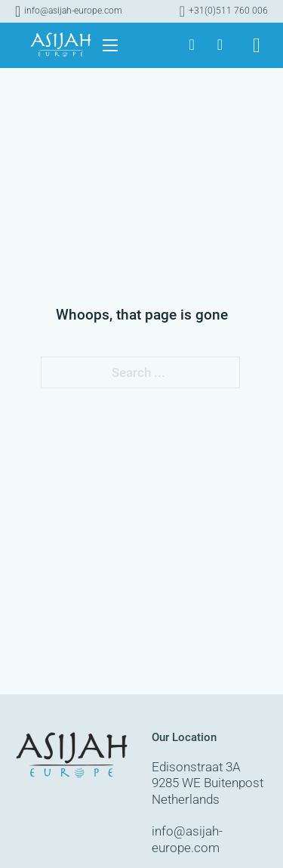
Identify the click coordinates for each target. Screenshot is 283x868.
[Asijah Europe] (191, 45)
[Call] (224, 11)
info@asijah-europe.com (187, 839)
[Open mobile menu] (110, 45)
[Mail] (69, 11)
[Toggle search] (257, 46)
